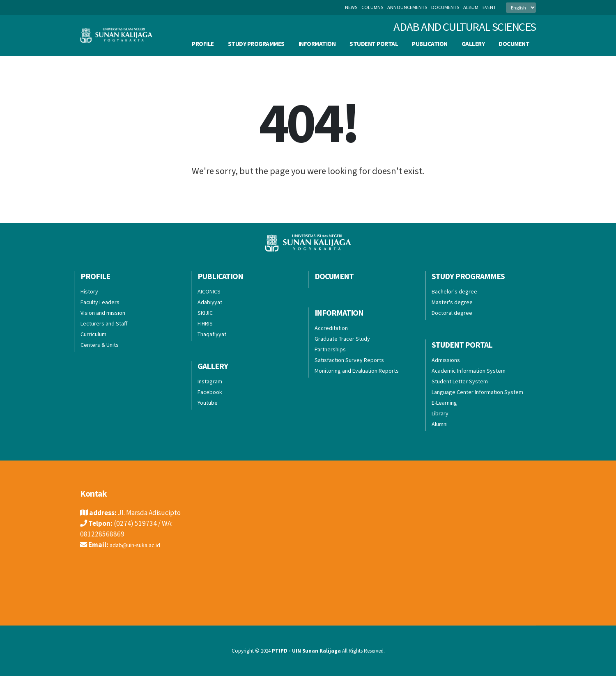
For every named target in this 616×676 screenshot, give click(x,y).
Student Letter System (460, 381)
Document (514, 44)
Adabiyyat (210, 302)
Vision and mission (103, 313)
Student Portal (374, 44)
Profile (203, 44)
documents (445, 7)
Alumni (440, 424)
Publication (430, 44)
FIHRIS (205, 323)
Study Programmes (256, 44)
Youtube (208, 403)
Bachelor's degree (454, 291)
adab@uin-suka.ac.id (140, 545)
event (489, 7)
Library (440, 413)
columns (372, 7)
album (471, 7)
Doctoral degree (452, 313)
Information (317, 44)
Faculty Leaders (100, 302)
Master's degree (452, 302)
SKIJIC (205, 313)
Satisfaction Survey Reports (349, 360)
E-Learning (444, 403)
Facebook (210, 392)
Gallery (473, 44)
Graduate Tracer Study (342, 339)
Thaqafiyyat (212, 334)
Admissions (446, 360)
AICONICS (209, 291)
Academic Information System (469, 371)
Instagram (210, 381)
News (351, 7)
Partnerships (330, 349)
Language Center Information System (477, 392)
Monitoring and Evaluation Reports (357, 371)
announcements (407, 7)
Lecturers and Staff (104, 323)
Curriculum (93, 334)
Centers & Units (100, 345)
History (89, 291)
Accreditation (331, 328)
